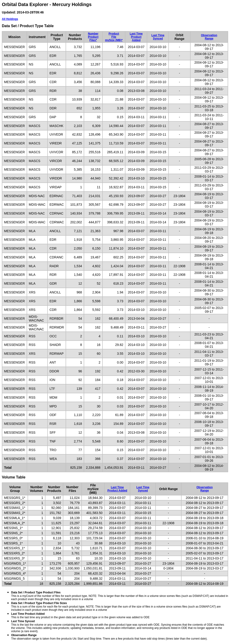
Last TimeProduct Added (136, 37)
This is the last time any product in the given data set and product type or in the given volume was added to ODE (80, 616)
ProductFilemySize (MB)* (114, 37)
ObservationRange (209, 37)
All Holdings (10, 19)
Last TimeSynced (158, 37)
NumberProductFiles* (93, 37)
